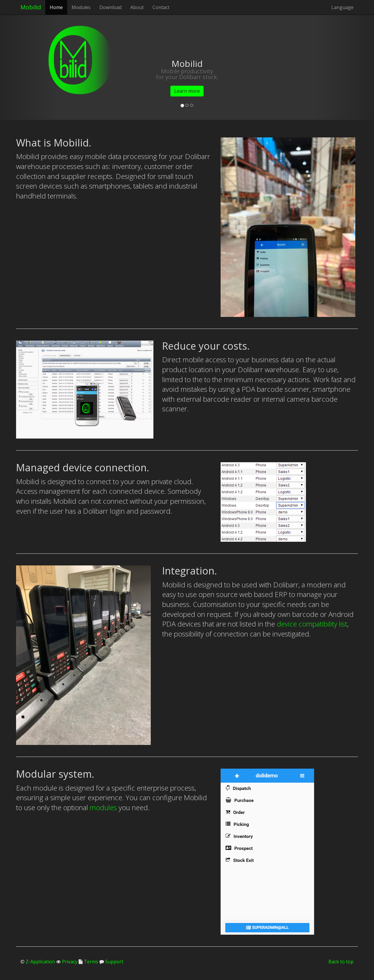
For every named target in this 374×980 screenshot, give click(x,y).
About (137, 7)
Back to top (341, 962)
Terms (90, 962)
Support (114, 962)
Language (342, 7)
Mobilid (31, 7)
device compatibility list (312, 624)
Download (110, 7)
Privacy (69, 962)
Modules (81, 7)
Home (56, 7)
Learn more (187, 91)
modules (103, 807)
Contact (161, 7)
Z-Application (40, 962)
